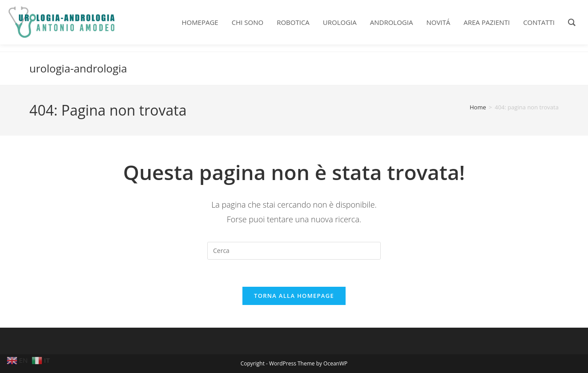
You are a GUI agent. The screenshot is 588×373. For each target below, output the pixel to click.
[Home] (478, 107)
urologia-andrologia (78, 68)
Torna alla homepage (294, 296)
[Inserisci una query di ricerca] (294, 251)
